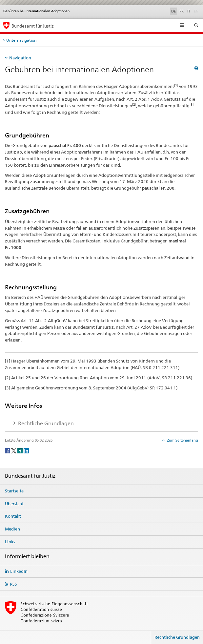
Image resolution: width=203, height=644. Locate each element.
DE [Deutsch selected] (173, 11)
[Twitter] (14, 450)
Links (10, 542)
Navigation (20, 58)
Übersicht (14, 504)
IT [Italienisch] (189, 11)
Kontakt (13, 516)
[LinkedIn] (26, 450)
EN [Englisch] (197, 11)
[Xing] (20, 450)
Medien (12, 529)
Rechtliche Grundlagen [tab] (45, 423)
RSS (13, 584)
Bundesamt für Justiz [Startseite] (33, 26)
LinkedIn (19, 571)
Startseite (14, 491)
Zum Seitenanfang (182, 440)
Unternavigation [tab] (21, 40)
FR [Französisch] (182, 11)
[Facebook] (8, 450)
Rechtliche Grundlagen (177, 637)
